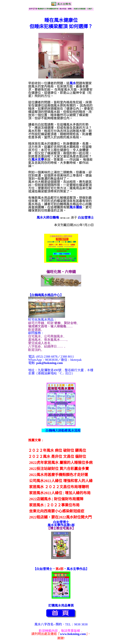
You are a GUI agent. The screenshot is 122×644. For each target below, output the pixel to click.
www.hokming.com (73, 634)
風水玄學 (38, 160)
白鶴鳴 (54, 218)
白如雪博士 (86, 218)
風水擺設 (76, 207)
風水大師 (43, 218)
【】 (46, 295)
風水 (73, 83)
